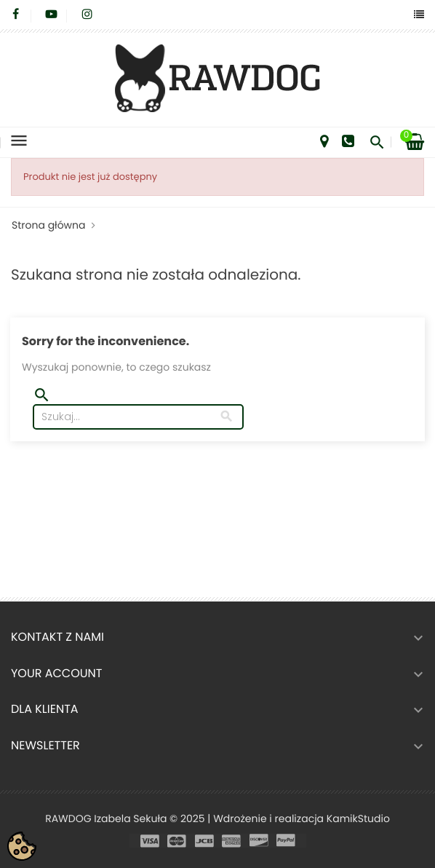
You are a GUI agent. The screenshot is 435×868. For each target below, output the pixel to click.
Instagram (87, 15)
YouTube (51, 15)
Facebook (16, 15)
